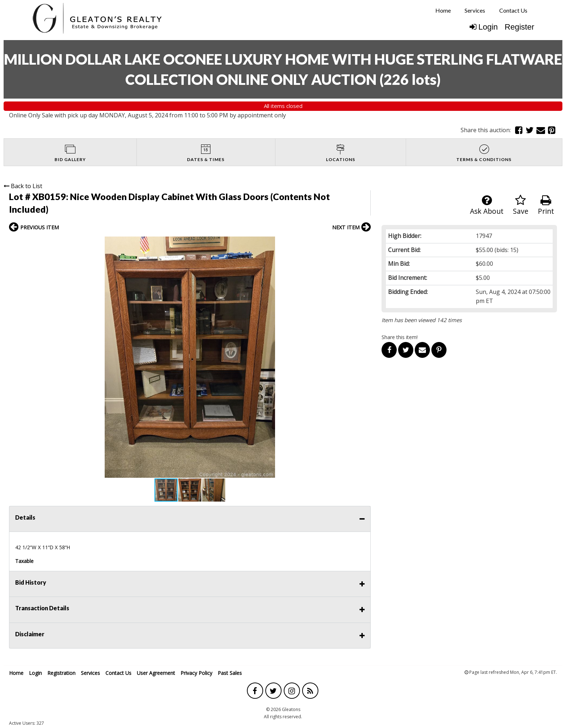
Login (484, 27)
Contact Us (513, 10)
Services (475, 10)
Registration (61, 673)
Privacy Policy (196, 673)
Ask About (487, 205)
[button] (364, 243)
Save (521, 205)
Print (546, 205)
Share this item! (400, 337)
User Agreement (156, 673)
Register (519, 27)
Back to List (23, 186)
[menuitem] (443, 10)
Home (443, 10)
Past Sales (230, 673)
